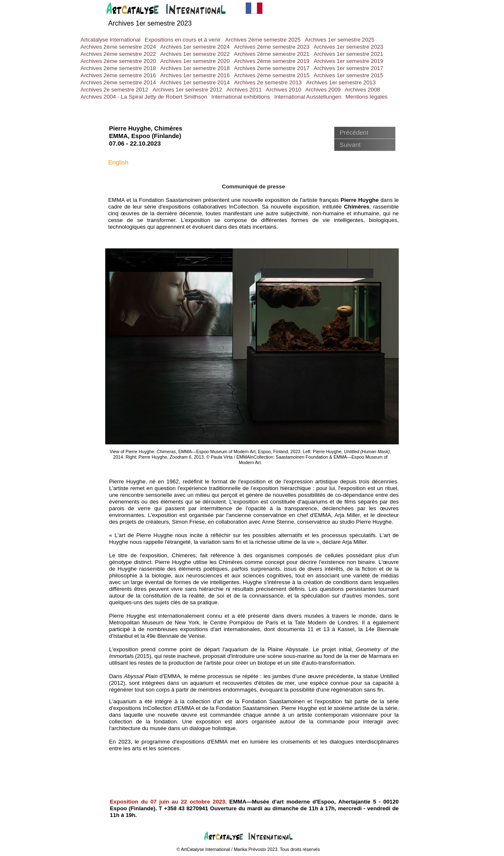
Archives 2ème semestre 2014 (118, 82)
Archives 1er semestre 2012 (187, 90)
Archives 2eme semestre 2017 (272, 68)
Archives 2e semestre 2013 (268, 82)
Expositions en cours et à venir (183, 40)
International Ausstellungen (308, 97)
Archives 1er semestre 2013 (341, 82)
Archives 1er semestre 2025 (340, 40)
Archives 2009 (323, 90)
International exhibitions (241, 97)
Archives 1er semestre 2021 (348, 54)
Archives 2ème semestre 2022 (118, 54)
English (118, 162)
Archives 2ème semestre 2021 (272, 54)
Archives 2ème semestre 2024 (118, 47)
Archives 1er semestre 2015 (348, 75)
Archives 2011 (244, 90)
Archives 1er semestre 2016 (195, 75)
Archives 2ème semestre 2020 (118, 61)
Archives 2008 (362, 90)
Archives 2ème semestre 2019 (272, 61)
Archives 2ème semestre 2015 (272, 75)
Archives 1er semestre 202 (148, 23)
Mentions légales (366, 97)
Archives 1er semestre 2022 (195, 54)
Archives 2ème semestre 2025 (263, 40)
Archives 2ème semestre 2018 (118, 68)
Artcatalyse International (110, 40)
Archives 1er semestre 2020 (195, 61)
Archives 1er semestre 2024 (195, 47)
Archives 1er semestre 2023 (348, 47)
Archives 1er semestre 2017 (348, 68)
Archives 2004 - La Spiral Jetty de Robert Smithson (144, 97)
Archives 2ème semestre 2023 (272, 47)
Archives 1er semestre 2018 (195, 68)
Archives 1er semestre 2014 (195, 82)
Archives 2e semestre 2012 (114, 90)
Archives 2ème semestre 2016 (118, 75)
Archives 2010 (283, 90)
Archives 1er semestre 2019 (348, 61)
